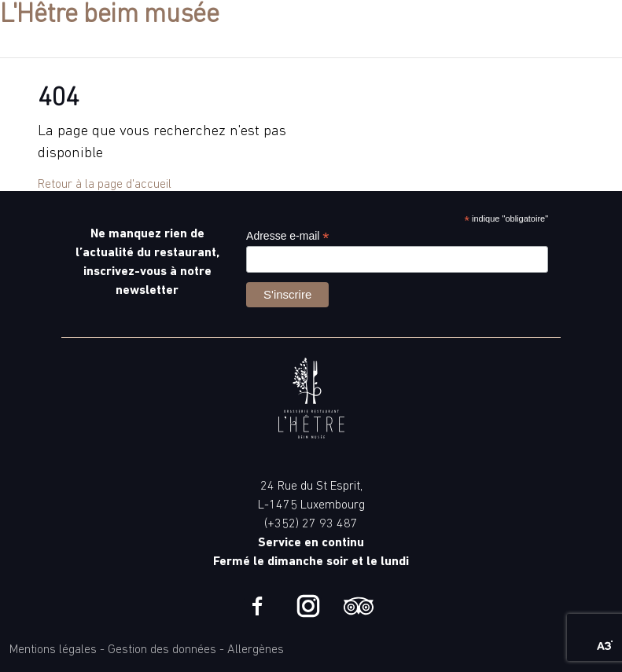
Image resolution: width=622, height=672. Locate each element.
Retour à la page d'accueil (105, 185)
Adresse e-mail (287, 236)
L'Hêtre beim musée (110, 15)
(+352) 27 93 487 (311, 524)
